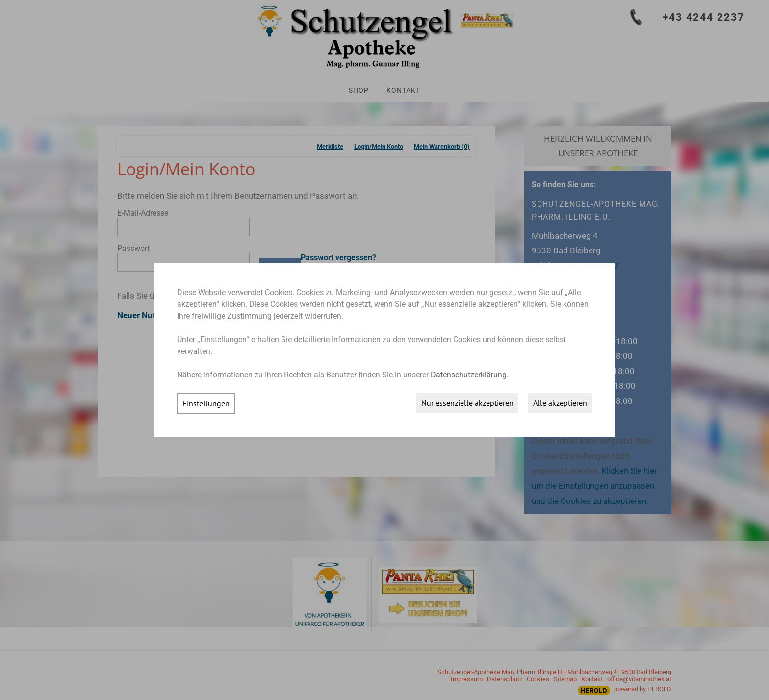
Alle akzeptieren (560, 403)
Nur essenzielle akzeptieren (467, 403)
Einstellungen (206, 403)
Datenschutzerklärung (469, 375)
